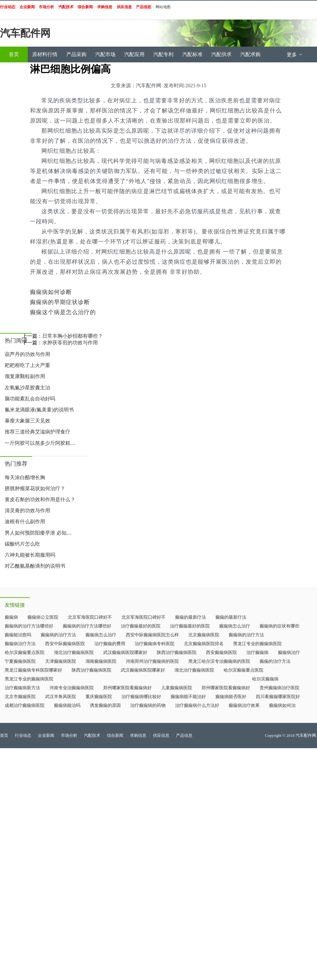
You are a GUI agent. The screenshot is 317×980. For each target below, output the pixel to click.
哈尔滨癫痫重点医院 (25, 653)
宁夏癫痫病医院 (20, 661)
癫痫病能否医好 (231, 697)
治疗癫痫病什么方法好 (197, 705)
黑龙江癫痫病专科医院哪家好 (33, 670)
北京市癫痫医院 (20, 697)
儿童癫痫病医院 (177, 688)
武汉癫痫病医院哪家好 (125, 653)
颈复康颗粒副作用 (25, 376)
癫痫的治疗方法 (275, 661)
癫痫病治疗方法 (20, 644)
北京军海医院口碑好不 (90, 617)
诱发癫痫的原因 (105, 705)
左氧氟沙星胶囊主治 (27, 388)
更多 (295, 55)
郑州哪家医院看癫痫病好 (127, 688)
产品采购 (76, 54)
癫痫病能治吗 (67, 705)
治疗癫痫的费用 (110, 644)
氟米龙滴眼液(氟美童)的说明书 (39, 410)
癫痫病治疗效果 (244, 705)
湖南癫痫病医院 (101, 661)
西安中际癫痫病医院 (65, 644)
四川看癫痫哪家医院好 (278, 697)
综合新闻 (115, 736)
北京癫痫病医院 (204, 635)
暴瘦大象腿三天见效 (27, 421)
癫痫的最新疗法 (191, 617)
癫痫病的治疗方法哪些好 (29, 626)
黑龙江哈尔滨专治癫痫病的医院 (219, 661)
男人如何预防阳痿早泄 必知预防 (41, 533)
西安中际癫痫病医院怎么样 (152, 635)
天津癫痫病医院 (61, 661)
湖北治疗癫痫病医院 (74, 653)
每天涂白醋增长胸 (25, 477)
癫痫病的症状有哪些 (279, 626)
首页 (14, 54)
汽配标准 (192, 54)
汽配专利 (163, 54)
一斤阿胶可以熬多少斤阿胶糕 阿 (41, 443)
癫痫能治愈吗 (18, 635)
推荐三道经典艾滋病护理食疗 (38, 432)
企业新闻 (46, 736)
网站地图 (163, 7)
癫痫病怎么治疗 (235, 626)
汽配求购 (250, 54)
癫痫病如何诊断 (51, 292)
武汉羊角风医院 (61, 697)
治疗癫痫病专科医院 (155, 644)
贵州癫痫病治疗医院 (279, 688)
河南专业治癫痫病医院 (72, 688)
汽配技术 (92, 736)
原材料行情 (45, 54)
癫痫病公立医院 (43, 617)
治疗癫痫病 (257, 653)
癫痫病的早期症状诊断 (60, 302)
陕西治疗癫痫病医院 (177, 653)
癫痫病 (11, 617)
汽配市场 (105, 54)
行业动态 (23, 736)
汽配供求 (221, 54)
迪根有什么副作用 (25, 522)
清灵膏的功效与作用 (27, 510)
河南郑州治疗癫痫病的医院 (152, 661)
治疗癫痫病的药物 (148, 705)
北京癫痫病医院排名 (204, 644)
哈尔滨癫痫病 (265, 679)
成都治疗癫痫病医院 (25, 705)
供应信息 (161, 736)
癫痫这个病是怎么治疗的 (63, 312)
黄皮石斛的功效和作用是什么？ (40, 499)
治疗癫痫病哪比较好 (141, 697)
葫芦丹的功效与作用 (27, 354)
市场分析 (69, 736)
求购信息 (138, 736)
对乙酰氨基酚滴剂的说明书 (35, 566)
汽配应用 (134, 54)
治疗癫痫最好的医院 (141, 626)
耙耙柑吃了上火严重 (27, 365)
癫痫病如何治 (282, 705)
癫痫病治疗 (289, 653)
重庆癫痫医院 (99, 697)
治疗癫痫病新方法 (22, 688)
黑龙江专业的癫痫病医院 (257, 644)
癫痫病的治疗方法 (58, 635)
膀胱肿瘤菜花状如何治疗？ (35, 488)
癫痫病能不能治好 (188, 697)
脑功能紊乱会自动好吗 (30, 399)
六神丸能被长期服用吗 (30, 555)
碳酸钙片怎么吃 (22, 544)
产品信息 (184, 736)
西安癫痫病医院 (221, 653)
